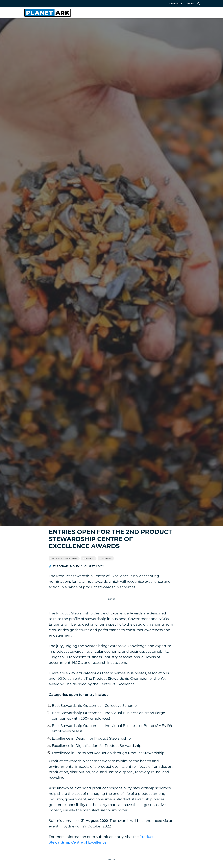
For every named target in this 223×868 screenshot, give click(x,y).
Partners (172, 13)
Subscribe (192, 13)
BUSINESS (106, 558)
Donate (190, 4)
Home (120, 13)
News (155, 13)
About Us (138, 13)
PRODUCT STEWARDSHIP (64, 558)
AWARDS (89, 558)
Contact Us (176, 4)
